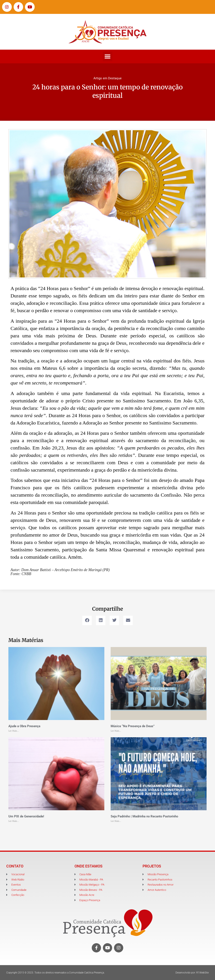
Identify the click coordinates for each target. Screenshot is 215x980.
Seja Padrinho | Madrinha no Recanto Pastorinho (144, 816)
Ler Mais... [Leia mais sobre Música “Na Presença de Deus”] (116, 731)
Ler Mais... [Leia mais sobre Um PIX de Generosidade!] (14, 821)
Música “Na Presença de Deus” (133, 726)
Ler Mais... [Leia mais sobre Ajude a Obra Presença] (14, 731)
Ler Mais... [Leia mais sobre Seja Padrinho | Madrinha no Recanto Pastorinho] (116, 821)
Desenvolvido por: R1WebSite (192, 973)
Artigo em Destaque (107, 78)
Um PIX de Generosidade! (26, 816)
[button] (108, 56)
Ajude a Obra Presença (24, 726)
